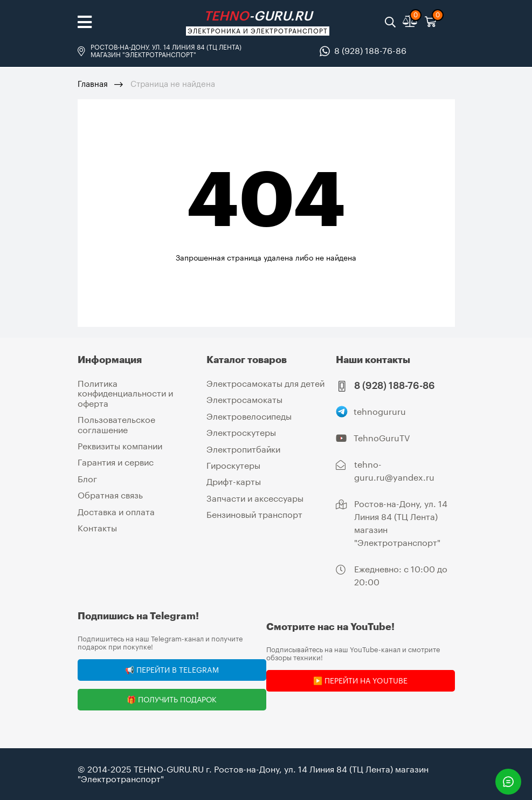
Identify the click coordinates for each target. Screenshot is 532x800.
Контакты (97, 528)
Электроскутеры (241, 432)
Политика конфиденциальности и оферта (125, 393)
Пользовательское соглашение (116, 424)
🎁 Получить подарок (172, 699)
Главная (93, 84)
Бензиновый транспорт (254, 514)
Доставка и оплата (116, 512)
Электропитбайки (243, 449)
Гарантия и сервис (116, 462)
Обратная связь (110, 495)
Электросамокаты (244, 399)
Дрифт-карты (234, 481)
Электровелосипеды (249, 416)
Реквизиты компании (120, 446)
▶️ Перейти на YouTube (360, 681)
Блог (87, 479)
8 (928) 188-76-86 (370, 51)
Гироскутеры (233, 465)
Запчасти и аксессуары (255, 498)
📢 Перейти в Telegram (172, 670)
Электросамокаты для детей (265, 383)
